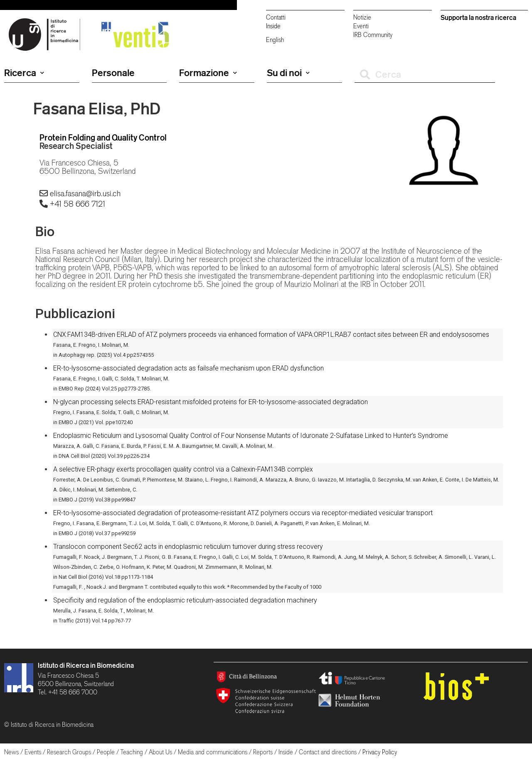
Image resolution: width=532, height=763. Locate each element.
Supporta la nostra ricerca (478, 17)
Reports (263, 752)
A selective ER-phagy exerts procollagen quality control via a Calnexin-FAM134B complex (183, 469)
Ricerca (24, 73)
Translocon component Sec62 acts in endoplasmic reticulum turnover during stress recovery (188, 547)
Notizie (362, 17)
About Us (160, 752)
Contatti (276, 17)
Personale (113, 73)
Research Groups (69, 752)
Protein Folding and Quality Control (103, 137)
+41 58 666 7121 (78, 204)
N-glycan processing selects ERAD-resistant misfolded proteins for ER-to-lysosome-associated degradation (211, 402)
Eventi (361, 26)
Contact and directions (328, 752)
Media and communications (213, 752)
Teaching (132, 752)
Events (33, 752)
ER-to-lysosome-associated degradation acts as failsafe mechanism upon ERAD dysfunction (188, 368)
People (106, 752)
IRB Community (373, 35)
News (11, 752)
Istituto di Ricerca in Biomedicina (86, 665)
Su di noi (288, 73)
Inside (273, 26)
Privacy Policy (380, 752)
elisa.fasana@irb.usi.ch (85, 193)
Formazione (208, 73)
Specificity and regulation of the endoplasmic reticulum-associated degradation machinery (185, 600)
